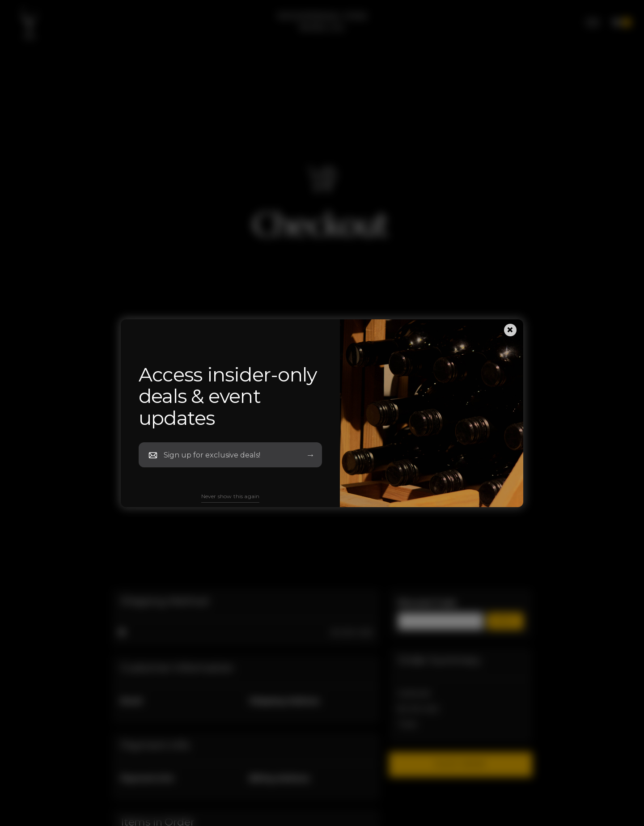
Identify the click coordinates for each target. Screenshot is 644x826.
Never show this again (230, 496)
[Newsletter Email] (229, 455)
